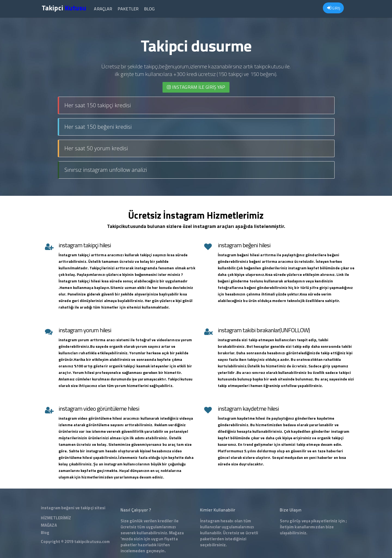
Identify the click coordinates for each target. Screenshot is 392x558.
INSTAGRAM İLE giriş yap (196, 87)
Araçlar (103, 9)
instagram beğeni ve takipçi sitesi (73, 508)
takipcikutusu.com (92, 542)
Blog (149, 9)
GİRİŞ (334, 8)
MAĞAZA (49, 525)
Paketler (128, 9)
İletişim (287, 527)
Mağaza (176, 533)
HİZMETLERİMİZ (56, 518)
